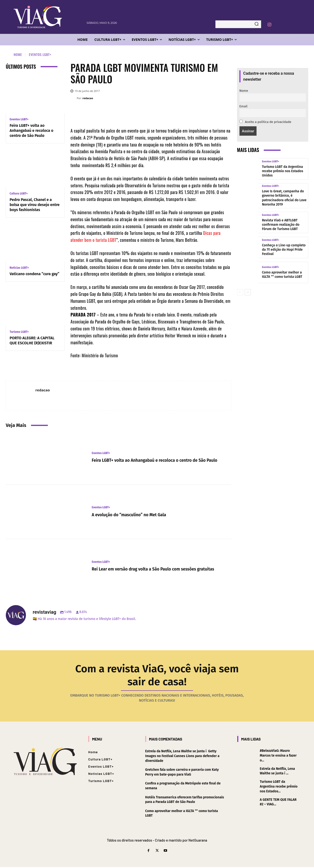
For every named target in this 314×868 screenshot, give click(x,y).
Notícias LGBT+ (19, 268)
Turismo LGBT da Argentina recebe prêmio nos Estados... (279, 788)
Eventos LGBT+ (40, 54)
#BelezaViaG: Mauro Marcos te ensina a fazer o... (278, 757)
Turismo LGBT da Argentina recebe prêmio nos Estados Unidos (283, 171)
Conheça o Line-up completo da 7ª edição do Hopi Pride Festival (284, 250)
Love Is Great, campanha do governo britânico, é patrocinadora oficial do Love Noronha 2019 (284, 198)
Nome (244, 91)
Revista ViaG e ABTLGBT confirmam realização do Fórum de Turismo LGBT (281, 225)
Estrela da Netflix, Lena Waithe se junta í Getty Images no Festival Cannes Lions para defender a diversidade (182, 757)
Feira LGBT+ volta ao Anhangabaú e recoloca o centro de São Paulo (31, 131)
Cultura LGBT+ (19, 194)
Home (18, 54)
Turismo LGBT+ (19, 332)
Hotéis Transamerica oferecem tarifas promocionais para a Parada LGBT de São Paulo (185, 801)
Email (244, 106)
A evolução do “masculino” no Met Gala (135, 515)
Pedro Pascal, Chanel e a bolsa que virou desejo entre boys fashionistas (35, 205)
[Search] (257, 24)
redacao (88, 98)
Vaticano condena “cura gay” (35, 274)
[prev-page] (240, 292)
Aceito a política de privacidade (265, 122)
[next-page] (248, 292)
